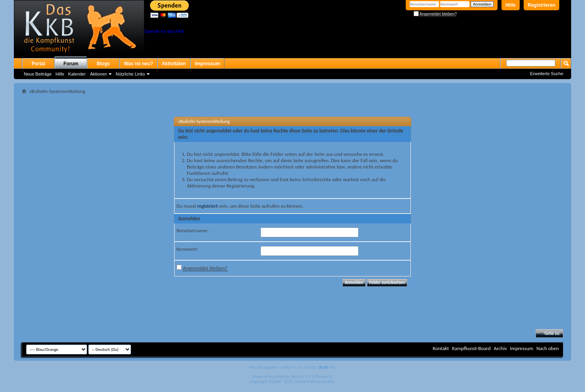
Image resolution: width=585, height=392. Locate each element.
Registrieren (541, 5)
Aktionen (98, 74)
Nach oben (548, 348)
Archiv (500, 348)
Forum (71, 64)
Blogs (103, 64)
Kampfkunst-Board (471, 348)
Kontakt (441, 348)
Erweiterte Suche (547, 74)
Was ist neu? (139, 64)
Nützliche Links (130, 74)
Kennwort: (187, 249)
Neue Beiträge (38, 74)
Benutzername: (193, 230)
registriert (207, 206)
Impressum (207, 64)
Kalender (77, 74)
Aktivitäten (174, 64)
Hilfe (511, 5)
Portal (38, 64)
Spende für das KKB (164, 31)
